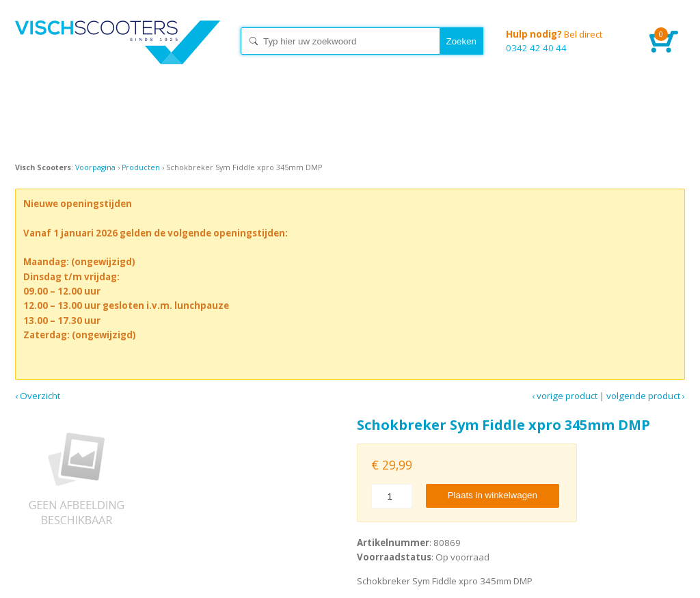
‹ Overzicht (38, 396)
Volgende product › (646, 396)
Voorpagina (95, 167)
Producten (141, 167)
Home (118, 55)
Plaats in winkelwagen (493, 495)
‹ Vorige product (565, 396)
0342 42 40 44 (567, 41)
